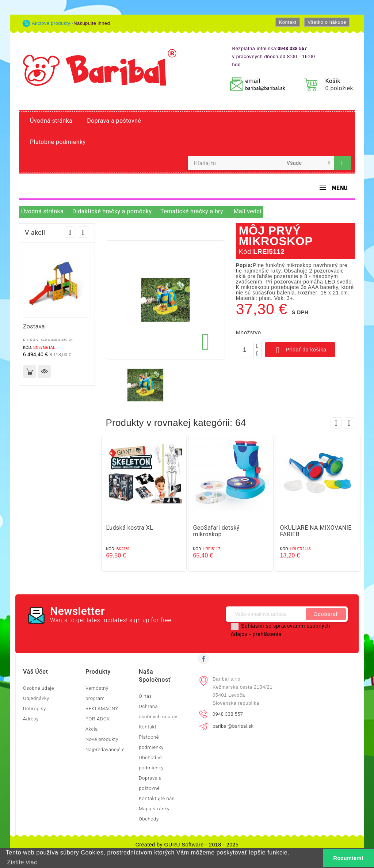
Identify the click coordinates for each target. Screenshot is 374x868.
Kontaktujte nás (157, 798)
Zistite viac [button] (22, 862)
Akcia (92, 729)
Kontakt (287, 22)
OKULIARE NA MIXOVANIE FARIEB (316, 531)
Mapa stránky (154, 809)
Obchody (149, 819)
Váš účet (35, 672)
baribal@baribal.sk (265, 88)
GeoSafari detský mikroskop (216, 531)
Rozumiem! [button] (349, 858)
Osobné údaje (39, 688)
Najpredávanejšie (105, 749)
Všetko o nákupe (327, 22)
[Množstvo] (245, 350)
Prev (70, 232)
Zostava (34, 326)
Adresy (31, 719)
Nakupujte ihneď (92, 23)
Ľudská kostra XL (130, 528)
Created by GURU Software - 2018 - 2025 (187, 845)
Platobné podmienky (58, 142)
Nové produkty (102, 739)
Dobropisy (35, 709)
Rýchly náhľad (44, 372)
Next (83, 232)
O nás (145, 696)
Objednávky (36, 698)
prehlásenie (267, 634)
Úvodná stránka (51, 121)
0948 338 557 (228, 714)
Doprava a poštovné (114, 121)
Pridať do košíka (300, 350)
